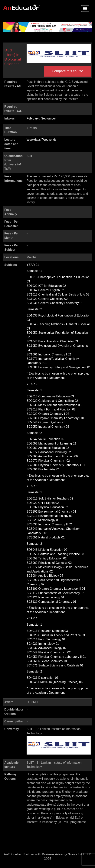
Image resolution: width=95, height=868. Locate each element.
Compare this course (67, 71)
